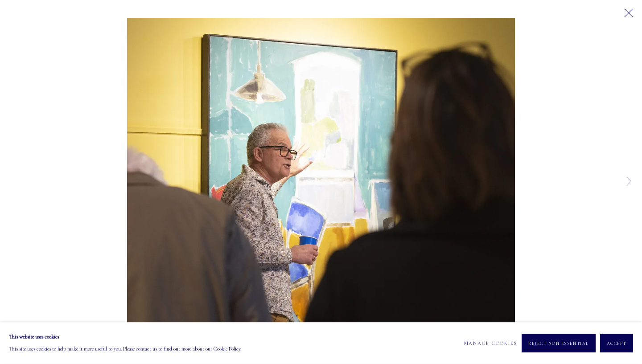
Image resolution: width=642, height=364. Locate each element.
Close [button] (626, 16)
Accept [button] (617, 344)
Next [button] (629, 182)
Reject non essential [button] (559, 344)
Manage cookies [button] (491, 343)
